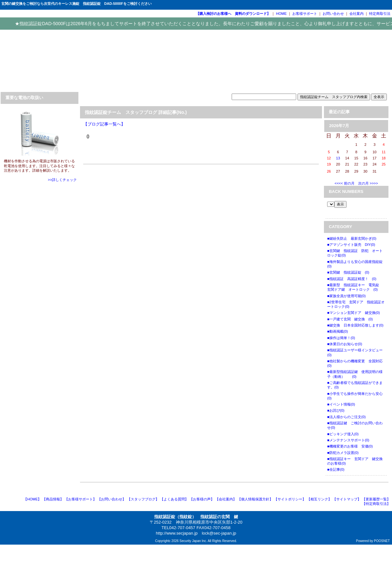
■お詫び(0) (336, 410)
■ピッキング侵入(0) (343, 434)
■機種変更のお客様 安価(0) (350, 446)
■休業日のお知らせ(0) (345, 344)
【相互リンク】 (319, 499)
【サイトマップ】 (347, 499)
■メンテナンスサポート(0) (348, 440)
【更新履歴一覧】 (376, 499)
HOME (281, 14)
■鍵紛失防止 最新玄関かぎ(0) (352, 238)
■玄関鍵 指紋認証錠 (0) (348, 272)
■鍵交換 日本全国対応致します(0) (355, 325)
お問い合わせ (333, 14)
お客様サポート (305, 14)
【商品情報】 (53, 499)
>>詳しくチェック (62, 180)
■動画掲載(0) (337, 331)
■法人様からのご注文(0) (346, 417)
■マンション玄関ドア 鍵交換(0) (353, 313)
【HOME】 (32, 499)
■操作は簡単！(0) (341, 338)
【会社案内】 (226, 499)
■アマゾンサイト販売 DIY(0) (351, 245)
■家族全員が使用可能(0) (346, 296)
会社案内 (357, 14)
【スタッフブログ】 (143, 499)
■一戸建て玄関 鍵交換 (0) (350, 319)
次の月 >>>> (368, 183)
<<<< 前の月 (345, 183)
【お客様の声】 (202, 499)
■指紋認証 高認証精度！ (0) (352, 279)
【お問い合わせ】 (112, 499)
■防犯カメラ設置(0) (343, 453)
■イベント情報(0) (341, 404)
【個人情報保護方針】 (255, 499)
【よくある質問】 (174, 499)
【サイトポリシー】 (290, 499)
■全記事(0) (336, 469)
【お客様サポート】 (80, 499)
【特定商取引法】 (376, 504)
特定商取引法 (380, 14)
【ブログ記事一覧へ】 (104, 124)
